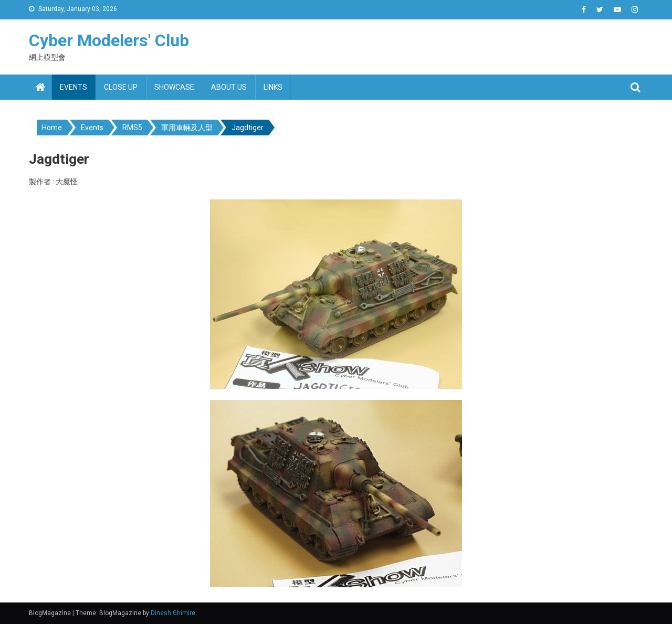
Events (73, 87)
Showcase (174, 87)
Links (273, 87)
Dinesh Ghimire (173, 613)
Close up (121, 87)
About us (229, 87)
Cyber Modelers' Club (109, 40)
